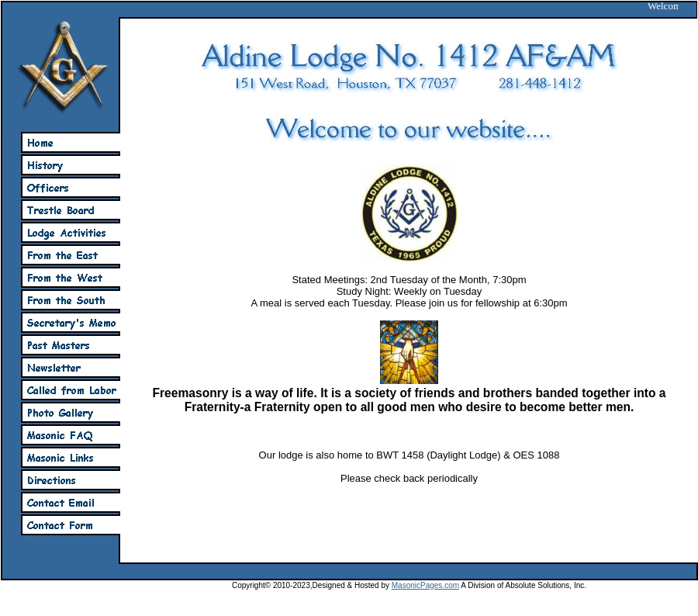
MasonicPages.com (425, 585)
